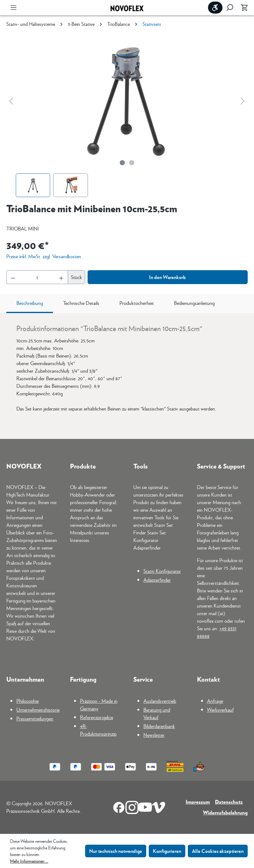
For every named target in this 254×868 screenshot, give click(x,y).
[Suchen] (230, 8)
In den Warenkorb (167, 277)
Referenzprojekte (97, 717)
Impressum (198, 802)
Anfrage (215, 701)
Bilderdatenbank (159, 726)
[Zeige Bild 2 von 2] (132, 163)
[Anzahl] (37, 277)
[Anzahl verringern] (13, 277)
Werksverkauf (220, 710)
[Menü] (14, 8)
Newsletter (154, 735)
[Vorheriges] (11, 101)
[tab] (30, 304)
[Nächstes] (243, 101)
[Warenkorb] (242, 8)
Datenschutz (229, 802)
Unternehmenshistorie (38, 710)
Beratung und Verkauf (157, 713)
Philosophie (28, 701)
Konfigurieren (167, 851)
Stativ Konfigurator (162, 571)
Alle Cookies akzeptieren (218, 851)
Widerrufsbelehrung (225, 812)
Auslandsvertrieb (160, 701)
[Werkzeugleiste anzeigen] (215, 8)
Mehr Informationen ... (29, 861)
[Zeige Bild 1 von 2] (122, 163)
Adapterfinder (157, 580)
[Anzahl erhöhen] (61, 277)
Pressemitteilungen (35, 718)
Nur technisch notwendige (116, 851)
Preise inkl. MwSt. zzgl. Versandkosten (44, 256)
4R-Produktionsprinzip (98, 730)
